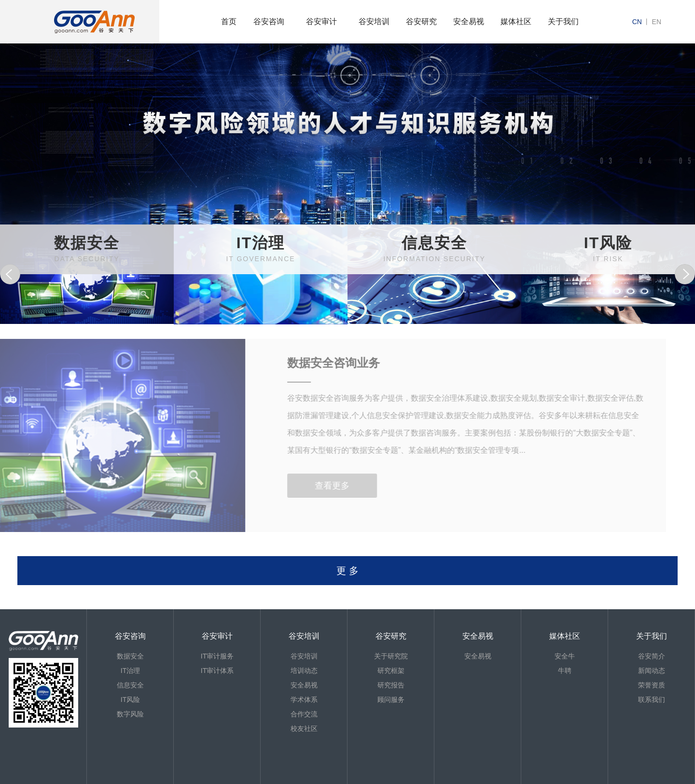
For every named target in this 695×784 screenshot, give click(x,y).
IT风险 (130, 700)
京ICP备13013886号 (49, 779)
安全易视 (469, 21)
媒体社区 (516, 21)
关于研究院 (391, 656)
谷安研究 (421, 21)
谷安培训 (374, 21)
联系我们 (652, 700)
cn (637, 22)
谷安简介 (652, 656)
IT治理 (130, 671)
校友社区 (304, 728)
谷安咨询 (269, 21)
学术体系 (304, 700)
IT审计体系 (217, 671)
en (657, 22)
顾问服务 (391, 700)
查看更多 (317, 486)
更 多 (347, 571)
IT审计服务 (217, 656)
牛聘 (565, 671)
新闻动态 (652, 671)
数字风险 (130, 714)
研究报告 (391, 685)
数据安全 (130, 656)
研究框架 (391, 671)
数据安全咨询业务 (319, 363)
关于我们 (563, 21)
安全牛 (565, 656)
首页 (229, 21)
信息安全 (130, 685)
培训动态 (304, 671)
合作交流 (304, 714)
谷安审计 (321, 21)
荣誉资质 (652, 685)
